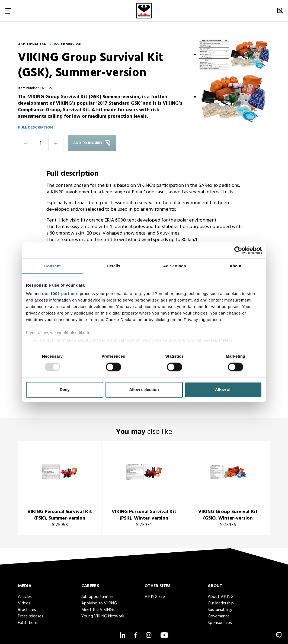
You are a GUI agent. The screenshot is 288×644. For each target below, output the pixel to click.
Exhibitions (28, 623)
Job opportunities (97, 597)
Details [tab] (114, 266)
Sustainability (220, 610)
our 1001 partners (60, 294)
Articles (25, 597)
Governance (219, 616)
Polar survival (68, 44)
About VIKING (221, 597)
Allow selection (144, 390)
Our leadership (221, 603)
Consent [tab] (52, 266)
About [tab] (236, 266)
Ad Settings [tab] (174, 266)
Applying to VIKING (99, 603)
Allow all (223, 390)
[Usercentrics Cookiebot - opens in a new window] (238, 250)
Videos (24, 603)
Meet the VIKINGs (98, 610)
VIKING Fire (155, 597)
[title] (60, 488)
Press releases (31, 616)
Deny (65, 390)
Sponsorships (220, 623)
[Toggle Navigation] (8, 11)
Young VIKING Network (103, 616)
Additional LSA (32, 44)
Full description (35, 128)
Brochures (27, 610)
